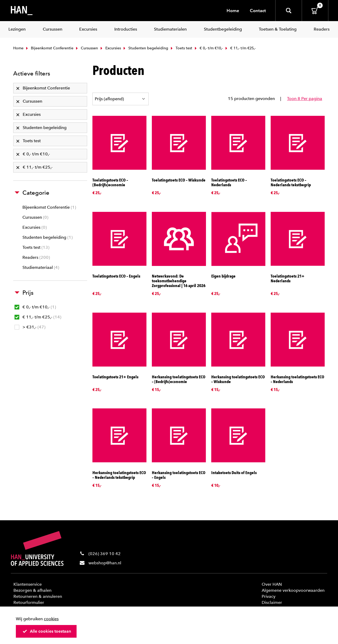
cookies (51, 619)
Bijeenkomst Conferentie (49, 48)
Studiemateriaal (41, 267)
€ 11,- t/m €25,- (38, 317)
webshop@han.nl (105, 563)
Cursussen (86, 48)
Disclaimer (272, 602)
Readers (36, 257)
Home (233, 11)
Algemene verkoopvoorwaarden (293, 590)
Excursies (110, 48)
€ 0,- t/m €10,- (208, 48)
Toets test (181, 48)
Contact (258, 11)
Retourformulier (29, 602)
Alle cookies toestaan (47, 631)
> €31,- (30, 327)
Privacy (269, 596)
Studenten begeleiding (145, 48)
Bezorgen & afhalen (32, 590)
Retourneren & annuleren (38, 596)
